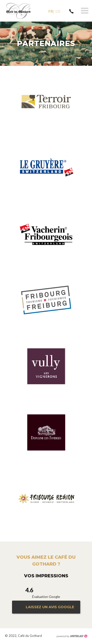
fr (51, 11)
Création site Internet (72, 636)
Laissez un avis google (50, 607)
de (58, 11)
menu (85, 11)
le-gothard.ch (18, 11)
